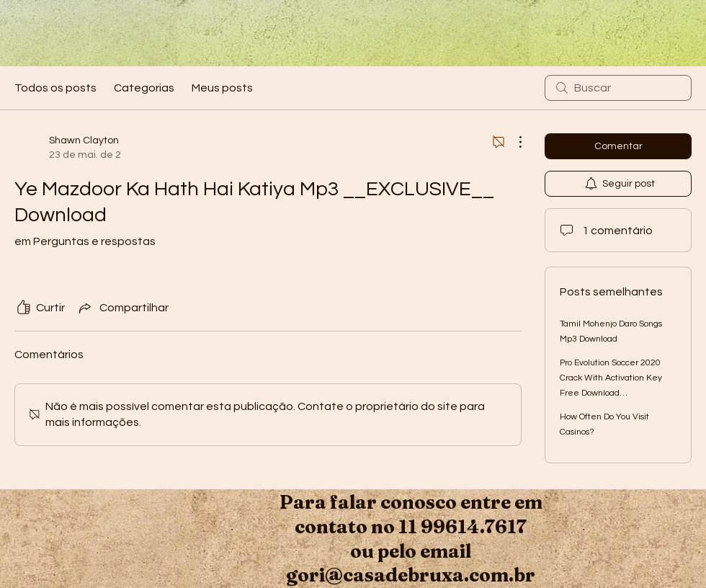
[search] (618, 88)
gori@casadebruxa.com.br (411, 575)
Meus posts (222, 88)
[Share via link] (122, 308)
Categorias (144, 88)
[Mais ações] (513, 142)
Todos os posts (55, 88)
